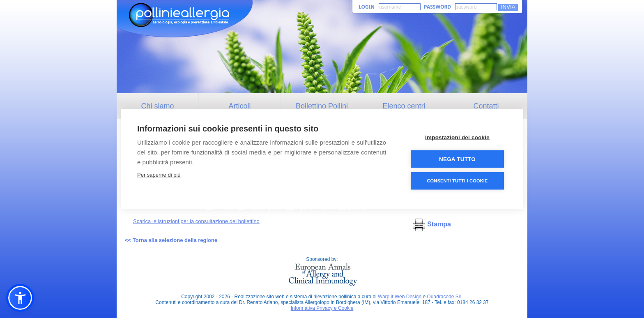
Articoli (239, 106)
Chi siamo (157, 106)
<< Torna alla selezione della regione (171, 240)
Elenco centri (404, 106)
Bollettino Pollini (322, 106)
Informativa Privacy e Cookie (322, 308)
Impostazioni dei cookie (457, 137)
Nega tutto (457, 159)
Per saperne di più (159, 174)
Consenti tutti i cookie (457, 180)
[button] (20, 298)
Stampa (432, 224)
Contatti (486, 106)
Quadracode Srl (444, 297)
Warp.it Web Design (400, 297)
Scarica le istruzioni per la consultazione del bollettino (196, 221)
